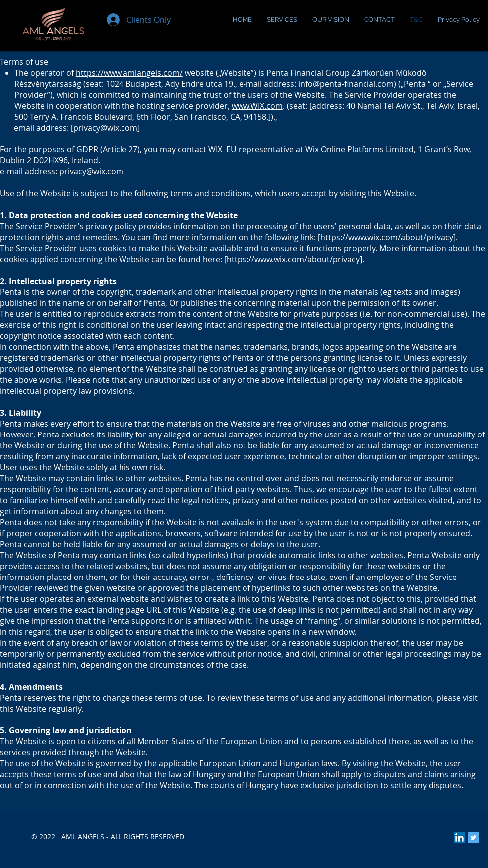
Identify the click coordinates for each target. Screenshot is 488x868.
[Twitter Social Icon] (473, 837)
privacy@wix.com (105, 128)
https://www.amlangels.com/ (129, 73)
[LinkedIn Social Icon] (459, 837)
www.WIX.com (257, 106)
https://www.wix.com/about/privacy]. (389, 237)
